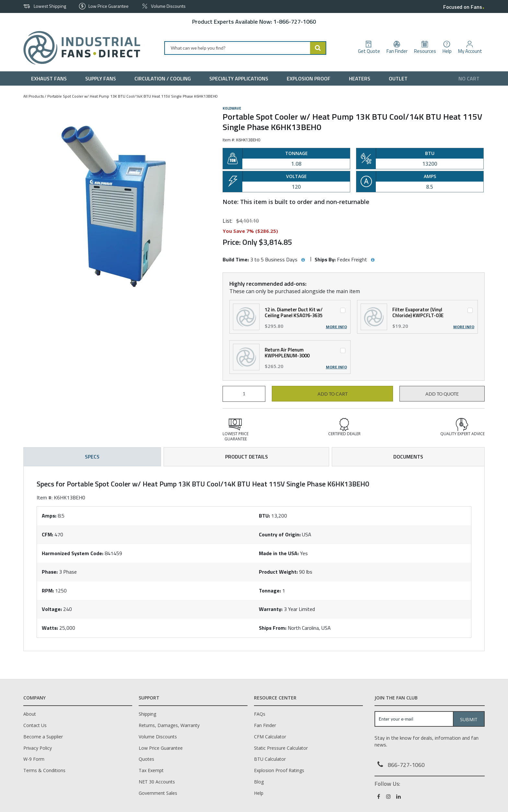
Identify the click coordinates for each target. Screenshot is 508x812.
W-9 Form (34, 759)
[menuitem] (50, 78)
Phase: (50, 572)
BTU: (264, 516)
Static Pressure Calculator (281, 748)
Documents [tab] (408, 457)
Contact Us (35, 725)
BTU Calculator (270, 759)
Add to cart (333, 394)
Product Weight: (278, 572)
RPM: (48, 591)
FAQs (260, 714)
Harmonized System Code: (73, 553)
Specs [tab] (92, 457)
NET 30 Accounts (157, 782)
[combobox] (245, 48)
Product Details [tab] (247, 457)
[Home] (79, 48)
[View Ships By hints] (373, 260)
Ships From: (273, 628)
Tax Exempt (151, 770)
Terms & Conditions (44, 770)
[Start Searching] (318, 48)
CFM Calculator (270, 737)
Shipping (147, 714)
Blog (259, 782)
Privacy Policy (38, 748)
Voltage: (52, 609)
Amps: (49, 516)
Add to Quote (442, 394)
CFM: (47, 534)
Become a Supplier (43, 737)
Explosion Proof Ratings (279, 770)
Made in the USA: (279, 553)
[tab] (254, 558)
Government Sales (158, 793)
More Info (336, 327)
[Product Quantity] (244, 394)
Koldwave (232, 108)
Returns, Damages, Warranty (169, 725)
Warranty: (271, 609)
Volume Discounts (158, 737)
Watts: (50, 628)
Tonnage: (270, 591)
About (30, 714)
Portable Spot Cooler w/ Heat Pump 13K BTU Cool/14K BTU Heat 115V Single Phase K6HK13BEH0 (133, 96)
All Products (34, 96)
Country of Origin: (280, 534)
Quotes (146, 759)
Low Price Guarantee (161, 748)
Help (259, 793)
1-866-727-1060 (295, 22)
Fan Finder (265, 725)
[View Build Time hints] (303, 260)
